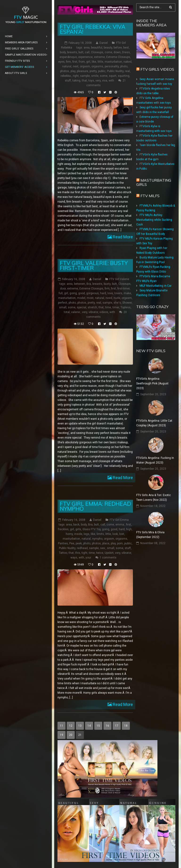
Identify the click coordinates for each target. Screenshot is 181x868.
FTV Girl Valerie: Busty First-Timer (94, 265)
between (80, 284)
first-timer (123, 289)
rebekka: (66, 76)
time (108, 307)
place (106, 543)
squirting (124, 76)
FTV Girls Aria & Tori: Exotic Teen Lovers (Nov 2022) (154, 497)
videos (104, 312)
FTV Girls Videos (157, 69)
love (110, 293)
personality (112, 66)
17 (117, 726)
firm (68, 62)
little (100, 62)
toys (91, 81)
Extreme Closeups (118, 57)
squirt (113, 76)
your (88, 558)
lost (122, 534)
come (108, 52)
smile (95, 76)
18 (126, 726)
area (87, 48)
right (76, 76)
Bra (89, 284)
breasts (72, 52)
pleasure (82, 71)
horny (69, 534)
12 (71, 726)
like (94, 62)
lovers (118, 293)
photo (124, 66)
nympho (97, 539)
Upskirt (109, 553)
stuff (68, 81)
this (78, 553)
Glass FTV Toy (92, 529)
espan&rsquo (68, 57)
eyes (61, 62)
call (87, 52)
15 (98, 726)
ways (74, 558)
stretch (92, 307)
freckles (63, 529)
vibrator (93, 312)
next (76, 66)
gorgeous (93, 293)
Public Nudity (115, 71)
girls (78, 529)
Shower (127, 303)
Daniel (104, 43)
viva (105, 81)
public (102, 71)
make (127, 293)
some (104, 76)
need (109, 298)
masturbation (113, 62)
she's (117, 303)
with (111, 81)
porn (120, 543)
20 (71, 735)
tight (84, 553)
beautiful (97, 48)
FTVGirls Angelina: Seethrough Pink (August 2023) (152, 383)
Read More (122, 237)
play (73, 71)
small (63, 307)
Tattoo (63, 553)
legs (86, 534)
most (90, 298)
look (115, 534)
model (81, 298)
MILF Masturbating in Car (156, 286)
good (82, 293)
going (73, 293)
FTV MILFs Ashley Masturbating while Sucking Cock (154, 220)
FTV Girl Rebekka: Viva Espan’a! (93, 29)
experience (85, 57)
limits (100, 534)
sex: (103, 548)
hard (103, 293)
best (126, 48)
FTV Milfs (150, 196)
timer (116, 307)
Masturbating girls (154, 182)
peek (79, 543)
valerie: (76, 312)
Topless (125, 307)
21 (80, 735)
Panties (63, 543)
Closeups (97, 52)
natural (67, 66)
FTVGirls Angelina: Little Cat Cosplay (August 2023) (154, 423)
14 (89, 726)
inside (78, 534)
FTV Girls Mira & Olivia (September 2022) (150, 535)
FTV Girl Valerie (119, 279)
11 (62, 726)
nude (117, 298)
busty (107, 284)
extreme (99, 57)
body (63, 52)
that (84, 81)
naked (128, 62)
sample (85, 76)
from (82, 62)
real (127, 71)
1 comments (108, 558)
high (129, 529)
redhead (82, 548)
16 (107, 726)
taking (76, 81)
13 (80, 726)
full (61, 293)
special (82, 307)
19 (62, 735)
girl (88, 62)
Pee (72, 543)
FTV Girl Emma (119, 520)
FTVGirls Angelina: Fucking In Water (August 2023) (155, 460)
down (117, 52)
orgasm (85, 66)
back (76, 525)
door (63, 289)
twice (100, 553)
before (118, 48)
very (98, 81)
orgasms (97, 66)
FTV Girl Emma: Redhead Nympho (95, 506)
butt (81, 52)
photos (65, 71)
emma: (120, 525)
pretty (93, 71)
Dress (126, 52)
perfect (63, 303)
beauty (108, 48)
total (67, 312)
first (75, 62)
